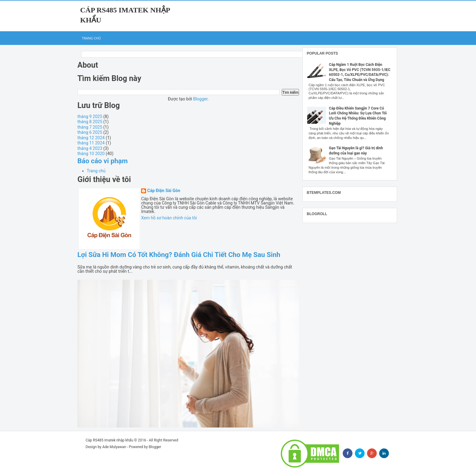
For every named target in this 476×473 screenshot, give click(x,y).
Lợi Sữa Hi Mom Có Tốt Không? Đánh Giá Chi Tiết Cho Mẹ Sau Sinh (179, 255)
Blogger (200, 99)
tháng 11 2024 (91, 143)
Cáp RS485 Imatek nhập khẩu (109, 440)
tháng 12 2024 (91, 138)
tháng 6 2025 (90, 132)
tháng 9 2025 (90, 117)
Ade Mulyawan (114, 447)
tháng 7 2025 (90, 127)
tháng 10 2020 (91, 154)
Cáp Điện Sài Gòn (164, 191)
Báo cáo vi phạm (103, 161)
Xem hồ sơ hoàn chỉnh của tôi (169, 218)
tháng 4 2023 (90, 148)
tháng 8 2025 (90, 122)
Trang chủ (91, 38)
